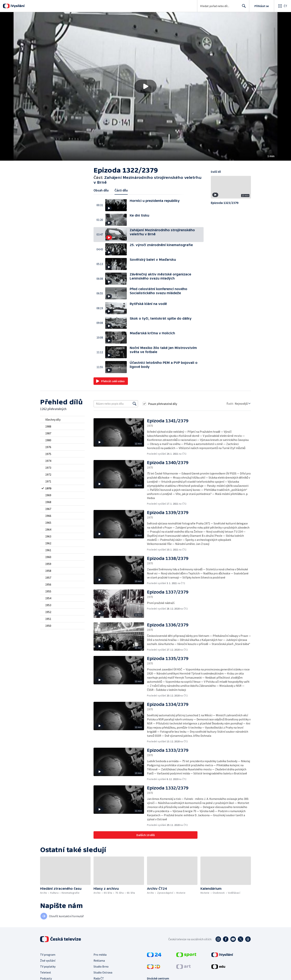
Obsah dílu (101, 190)
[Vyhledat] (135, 404)
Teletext (46, 972)
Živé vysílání (48, 961)
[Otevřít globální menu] (282, 6)
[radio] (62, 420)
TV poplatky (48, 966)
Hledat (243, 7)
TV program (48, 955)
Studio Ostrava (103, 972)
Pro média (100, 955)
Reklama (99, 961)
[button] (145, 86)
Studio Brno (101, 966)
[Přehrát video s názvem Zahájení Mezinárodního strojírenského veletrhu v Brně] (145, 86)
